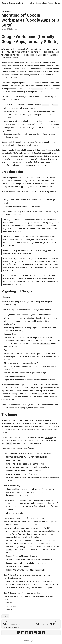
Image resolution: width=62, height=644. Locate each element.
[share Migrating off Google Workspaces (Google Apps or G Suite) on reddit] (27, 633)
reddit (6, 203)
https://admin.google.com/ (33, 408)
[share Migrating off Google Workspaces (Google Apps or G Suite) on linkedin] (23, 633)
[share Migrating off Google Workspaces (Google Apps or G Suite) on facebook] (31, 633)
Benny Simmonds (11, 3)
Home (4, 11)
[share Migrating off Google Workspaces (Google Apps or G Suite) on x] (19, 633)
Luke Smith (30, 492)
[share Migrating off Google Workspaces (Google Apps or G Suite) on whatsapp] (35, 633)
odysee (9, 513)
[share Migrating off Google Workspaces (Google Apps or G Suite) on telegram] (39, 633)
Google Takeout (25, 385)
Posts (9, 11)
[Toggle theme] (23, 3)
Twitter (37, 207)
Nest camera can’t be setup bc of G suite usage (36, 200)
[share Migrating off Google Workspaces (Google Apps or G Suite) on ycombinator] (43, 633)
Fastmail (48, 437)
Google (5, 616)
